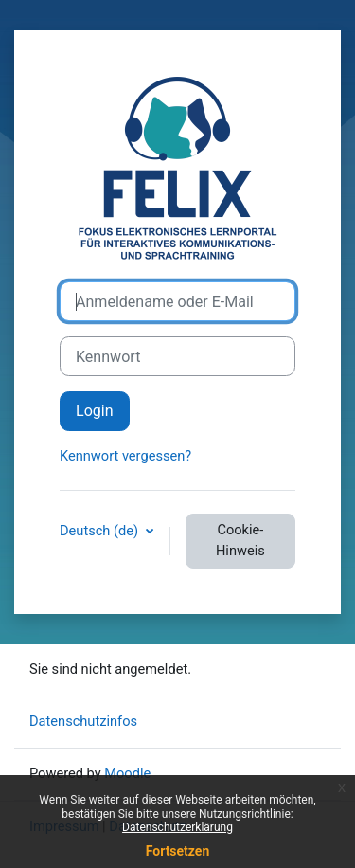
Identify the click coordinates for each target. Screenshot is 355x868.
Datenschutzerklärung (177, 827)
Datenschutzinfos (83, 721)
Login (95, 411)
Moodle (127, 773)
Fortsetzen (178, 851)
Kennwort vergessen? (125, 456)
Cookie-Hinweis (240, 540)
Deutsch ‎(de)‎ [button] (101, 531)
